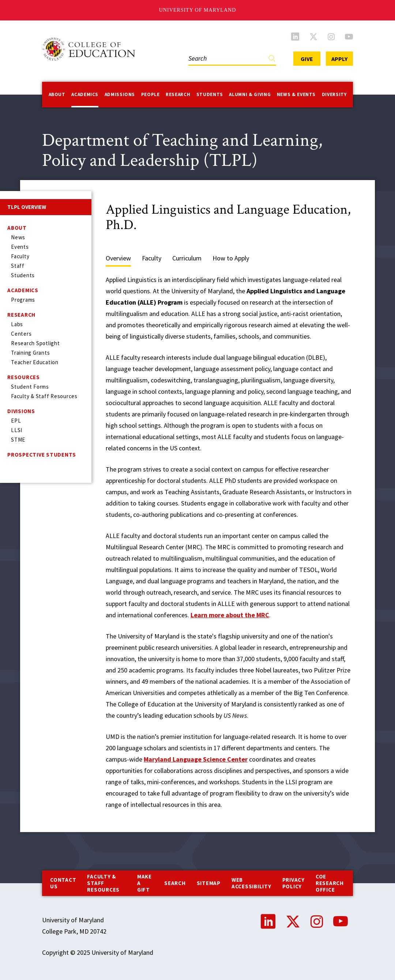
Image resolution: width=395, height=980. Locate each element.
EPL (16, 421)
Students (210, 94)
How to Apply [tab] (231, 258)
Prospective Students (42, 455)
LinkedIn (295, 37)
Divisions (21, 411)
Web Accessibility (251, 883)
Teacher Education (35, 362)
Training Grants (30, 353)
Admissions (120, 94)
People (151, 94)
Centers (21, 334)
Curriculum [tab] (187, 258)
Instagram (331, 37)
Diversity (334, 94)
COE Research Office (330, 883)
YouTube (349, 37)
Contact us (63, 883)
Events (20, 247)
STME (18, 440)
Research (178, 94)
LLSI (17, 430)
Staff (18, 266)
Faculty (20, 256)
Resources (24, 377)
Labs (17, 324)
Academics (85, 94)
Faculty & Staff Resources (44, 396)
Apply (339, 59)
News (18, 237)
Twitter (313, 37)
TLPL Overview (27, 207)
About (57, 94)
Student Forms (30, 387)
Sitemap (209, 883)
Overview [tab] (118, 258)
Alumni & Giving (250, 94)
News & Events (296, 94)
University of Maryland (198, 10)
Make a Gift (144, 883)
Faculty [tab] (152, 258)
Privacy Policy (294, 883)
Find (272, 60)
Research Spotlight (35, 343)
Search (175, 883)
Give (307, 59)
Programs (23, 300)
